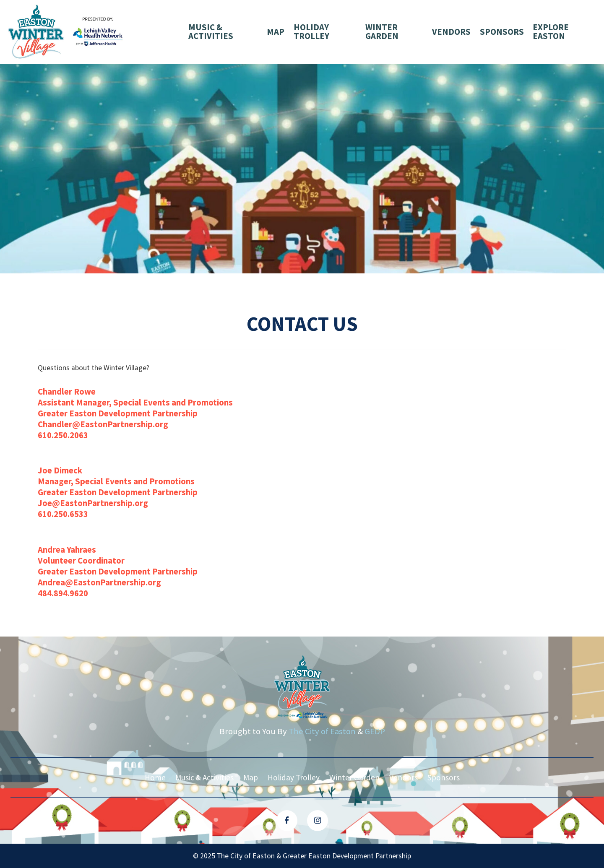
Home (155, 777)
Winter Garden (382, 32)
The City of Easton (322, 731)
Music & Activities (211, 32)
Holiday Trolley (311, 32)
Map (276, 32)
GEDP (375, 731)
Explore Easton (551, 32)
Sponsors (502, 32)
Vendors (451, 32)
